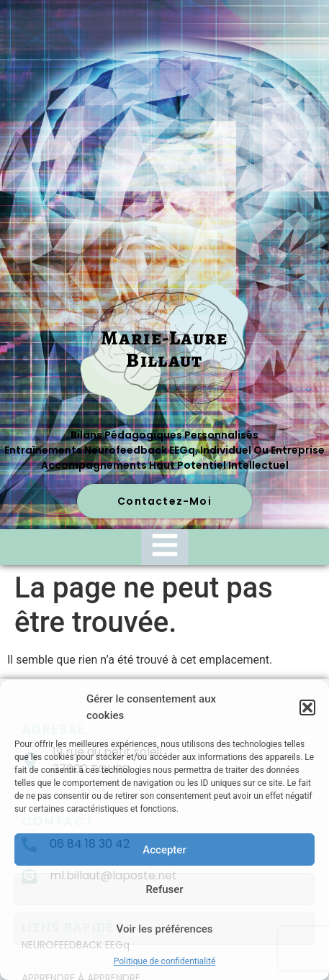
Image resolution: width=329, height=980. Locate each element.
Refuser (164, 889)
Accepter (164, 850)
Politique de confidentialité (165, 961)
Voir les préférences (165, 929)
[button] (307, 707)
